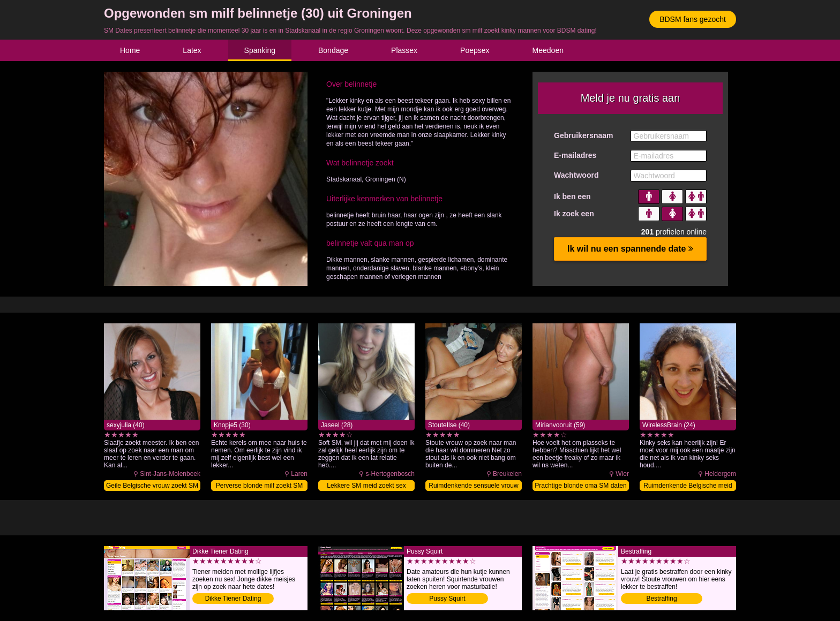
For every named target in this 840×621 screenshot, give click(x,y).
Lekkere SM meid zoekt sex (366, 486)
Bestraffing (661, 599)
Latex (192, 50)
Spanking (260, 50)
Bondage (333, 50)
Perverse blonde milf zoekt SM (260, 486)
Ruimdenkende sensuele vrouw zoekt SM (473, 486)
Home (130, 50)
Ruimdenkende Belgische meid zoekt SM (688, 486)
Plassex (404, 50)
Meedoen (548, 50)
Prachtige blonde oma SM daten (580, 486)
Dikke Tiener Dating (233, 599)
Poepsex (475, 50)
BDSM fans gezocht (693, 19)
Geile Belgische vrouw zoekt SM (152, 486)
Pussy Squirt (447, 599)
